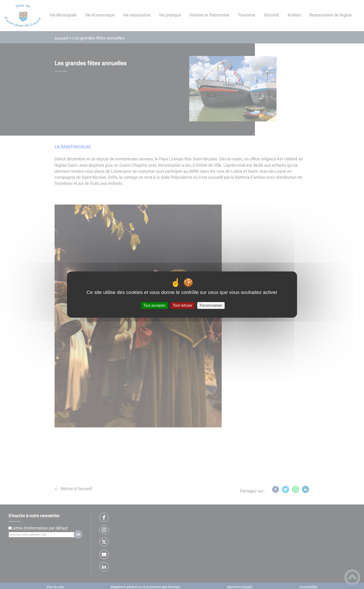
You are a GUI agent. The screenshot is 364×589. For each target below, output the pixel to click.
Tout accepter (154, 305)
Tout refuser (182, 305)
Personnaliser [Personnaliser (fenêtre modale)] (211, 305)
